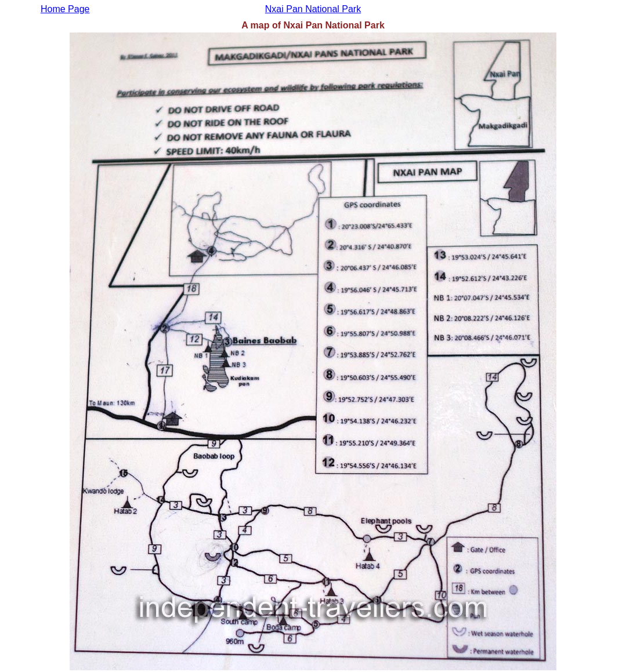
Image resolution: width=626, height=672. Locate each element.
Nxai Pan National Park (313, 9)
